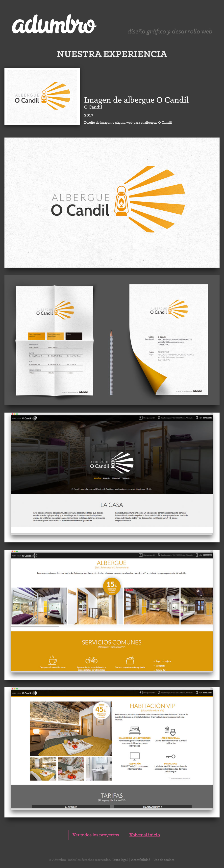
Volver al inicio (145, 835)
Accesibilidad (141, 860)
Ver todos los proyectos (96, 835)
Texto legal (120, 860)
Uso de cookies (164, 860)
